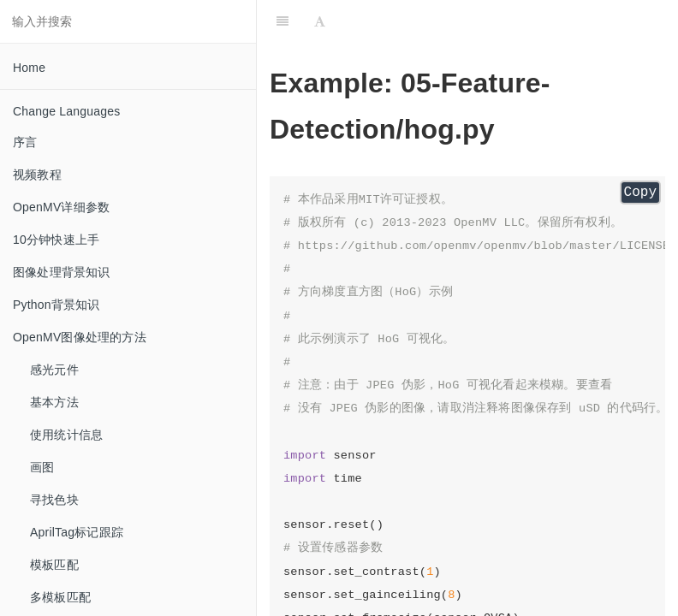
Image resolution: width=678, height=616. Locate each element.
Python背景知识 (56, 305)
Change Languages (66, 111)
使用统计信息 (66, 435)
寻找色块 (54, 500)
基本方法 (54, 402)
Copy (640, 192)
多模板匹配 (60, 597)
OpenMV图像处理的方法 (80, 337)
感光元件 (54, 370)
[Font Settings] (320, 21)
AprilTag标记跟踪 (77, 532)
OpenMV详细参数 (61, 207)
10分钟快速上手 (56, 240)
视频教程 (37, 175)
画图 (42, 467)
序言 (25, 142)
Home (29, 68)
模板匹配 (54, 565)
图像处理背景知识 (62, 272)
